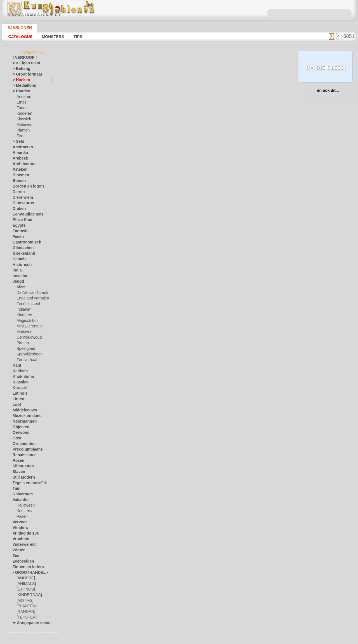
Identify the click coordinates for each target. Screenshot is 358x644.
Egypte (18, 226)
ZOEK (237, 296)
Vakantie (19, 501)
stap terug (179, 242)
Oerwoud (20, 434)
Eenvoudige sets (25, 215)
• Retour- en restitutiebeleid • (179, 337)
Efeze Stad (21, 221)
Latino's (19, 394)
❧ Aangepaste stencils (30, 624)
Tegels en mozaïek (26, 484)
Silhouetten (21, 467)
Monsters (52, 37)
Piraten (22, 344)
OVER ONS (151, 296)
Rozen (17, 462)
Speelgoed (24, 350)
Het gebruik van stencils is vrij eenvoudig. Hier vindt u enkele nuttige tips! (328, 250)
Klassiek (23, 120)
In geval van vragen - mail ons (179, 346)
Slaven (18, 473)
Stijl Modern (22, 478)
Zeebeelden (21, 562)
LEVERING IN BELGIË (209, 296)
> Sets (17, 142)
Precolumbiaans (25, 450)
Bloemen (19, 176)
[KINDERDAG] (28, 596)
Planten (22, 131)
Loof (16, 406)
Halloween (24, 506)
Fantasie (19, 232)
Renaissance (22, 456)
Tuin (16, 490)
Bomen (18, 182)
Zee (19, 137)
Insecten (19, 277)
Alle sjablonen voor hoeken (179, 255)
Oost (16, 439)
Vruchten (20, 540)
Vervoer (18, 523)
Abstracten (21, 148)
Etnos (21, 103)
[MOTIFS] (24, 601)
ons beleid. (257, 640)
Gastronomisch (24, 243)
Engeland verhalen (30, 299)
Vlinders (19, 529)
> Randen (20, 92)
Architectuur (22, 165)
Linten (17, 400)
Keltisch (19, 372)
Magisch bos (26, 322)
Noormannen (23, 422)
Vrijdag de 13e (23, 534)
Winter (18, 551)
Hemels (18, 260)
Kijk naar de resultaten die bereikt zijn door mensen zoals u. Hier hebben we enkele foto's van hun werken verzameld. (328, 286)
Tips (76, 37)
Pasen (21, 517)
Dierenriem (21, 198)
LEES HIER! (129, 227)
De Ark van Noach (30, 294)
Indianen (23, 310)
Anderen (23, 98)
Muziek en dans (25, 417)
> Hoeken (19, 81)
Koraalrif (19, 389)
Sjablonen (17, 28)
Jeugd (17, 282)
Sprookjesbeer (27, 355)
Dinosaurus (22, 204)
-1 (159, 242)
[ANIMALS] (26, 585)
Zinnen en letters (25, 568)
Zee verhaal (25, 361)
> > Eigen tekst (23, 64)
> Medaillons (22, 86)
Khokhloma (21, 378)
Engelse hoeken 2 (247, 118)
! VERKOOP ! (22, 58)
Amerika (19, 154)
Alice (20, 288)
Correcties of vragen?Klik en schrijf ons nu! (179, 277)
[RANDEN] (25, 613)
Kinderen (23, 114)
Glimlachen (21, 249)
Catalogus (20, 37)
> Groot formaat (25, 75)
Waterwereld (23, 545)
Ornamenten (22, 445)
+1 (199, 242)
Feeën (17, 238)
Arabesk (19, 159)
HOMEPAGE (127, 296)
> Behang (19, 70)
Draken (18, 210)
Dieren (18, 193)
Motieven (24, 126)
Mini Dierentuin (29, 327)
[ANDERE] (25, 579)
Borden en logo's (25, 187)
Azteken (19, 170)
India (17, 271)
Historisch (21, 266)
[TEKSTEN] (25, 618)
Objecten (19, 428)
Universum (21, 495)
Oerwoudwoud (28, 338)
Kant (16, 366)
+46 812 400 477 (187, 309)
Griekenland (22, 254)
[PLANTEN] (25, 607)
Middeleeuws (23, 411)
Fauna (21, 109)
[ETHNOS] (24, 590)
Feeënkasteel (26, 305)
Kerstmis (23, 512)
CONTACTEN (175, 296)
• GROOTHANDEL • (27, 573)
